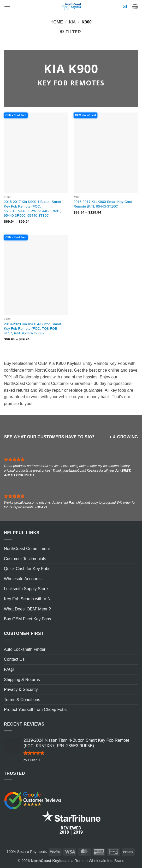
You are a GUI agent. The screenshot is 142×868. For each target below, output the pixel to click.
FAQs (9, 669)
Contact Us (14, 659)
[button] (7, 6)
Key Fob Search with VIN (27, 599)
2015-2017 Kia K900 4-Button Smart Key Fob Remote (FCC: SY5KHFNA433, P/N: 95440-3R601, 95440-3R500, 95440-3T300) (32, 209)
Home (57, 22)
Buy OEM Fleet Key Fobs (28, 619)
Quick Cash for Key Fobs (27, 569)
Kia (72, 22)
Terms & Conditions (22, 700)
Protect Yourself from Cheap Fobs (35, 710)
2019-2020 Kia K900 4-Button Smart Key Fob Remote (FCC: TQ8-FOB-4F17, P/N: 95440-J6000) (32, 329)
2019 (78, 832)
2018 (64, 832)
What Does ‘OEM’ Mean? (27, 609)
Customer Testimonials (25, 559)
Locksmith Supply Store (26, 589)
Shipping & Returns (22, 680)
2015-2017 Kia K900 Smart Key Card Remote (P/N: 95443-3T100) (103, 204)
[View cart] (135, 7)
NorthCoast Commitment (27, 549)
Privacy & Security (21, 689)
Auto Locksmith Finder (25, 649)
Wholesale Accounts (23, 579)
